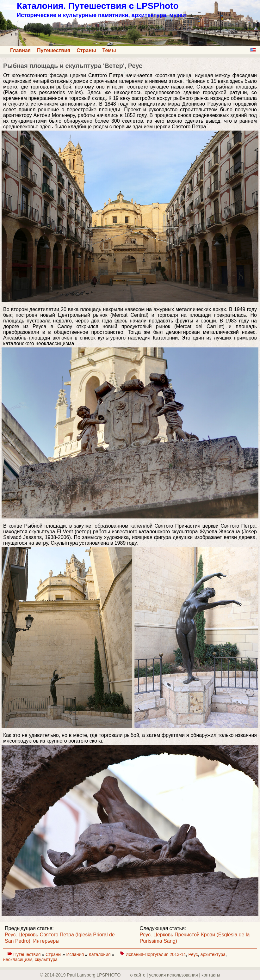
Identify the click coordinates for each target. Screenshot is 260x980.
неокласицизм (18, 959)
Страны (86, 50)
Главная (20, 50)
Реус (193, 954)
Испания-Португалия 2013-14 (156, 954)
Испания (75, 954)
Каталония (100, 954)
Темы (109, 50)
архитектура (213, 954)
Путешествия (54, 50)
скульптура (46, 959)
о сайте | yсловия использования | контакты (175, 975)
